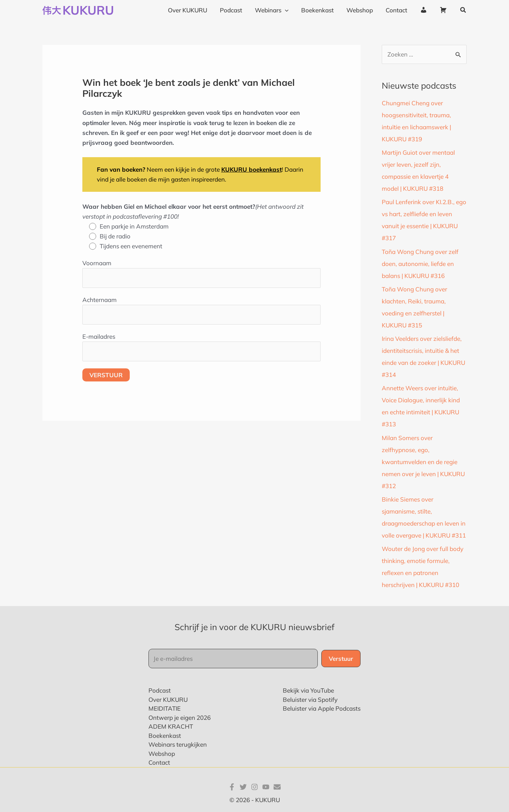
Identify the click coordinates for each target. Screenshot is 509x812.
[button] (463, 10)
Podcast (160, 690)
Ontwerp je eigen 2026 (180, 718)
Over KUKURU (168, 700)
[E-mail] (277, 787)
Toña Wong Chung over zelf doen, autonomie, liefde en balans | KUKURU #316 (420, 264)
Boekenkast (165, 736)
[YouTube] (266, 787)
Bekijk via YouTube (308, 690)
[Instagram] (255, 787)
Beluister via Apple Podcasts (322, 708)
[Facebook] (232, 787)
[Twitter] (243, 787)
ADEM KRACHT (171, 726)
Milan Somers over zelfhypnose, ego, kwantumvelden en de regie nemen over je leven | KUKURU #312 (423, 462)
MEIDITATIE (165, 708)
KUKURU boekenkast (251, 169)
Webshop (162, 754)
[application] (289, 10)
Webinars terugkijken (178, 744)
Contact (159, 762)
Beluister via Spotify (310, 700)
